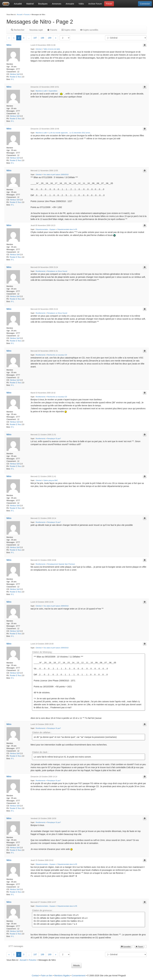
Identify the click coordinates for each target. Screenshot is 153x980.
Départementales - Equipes (46, 229)
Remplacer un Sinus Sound (57, 271)
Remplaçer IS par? (54, 439)
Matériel (30, 4)
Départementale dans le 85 (67, 229)
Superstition (53, 91)
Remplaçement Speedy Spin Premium (61, 564)
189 (50, 38)
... (29, 38)
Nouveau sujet (36, 30)
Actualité (18, 4)
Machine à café (41, 91)
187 (35, 38)
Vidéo (81, 4)
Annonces (57, 4)
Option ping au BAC (51, 480)
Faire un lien (47, 976)
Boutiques (43, 4)
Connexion (145, 4)
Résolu (77, 966)
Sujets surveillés (89, 30)
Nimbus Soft (15, 74)
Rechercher (18, 30)
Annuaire (70, 4)
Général (39, 49)
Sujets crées (69, 30)
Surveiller (126, 947)
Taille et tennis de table (52, 49)
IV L (12, 79)
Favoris (52, 30)
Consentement (79, 976)
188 (42, 38)
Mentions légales (62, 976)
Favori (139, 947)
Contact (35, 976)
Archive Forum (95, 4)
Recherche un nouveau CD (57, 355)
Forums (27, 14)
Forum (109, 4)
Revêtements (40, 271)
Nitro (9, 45)
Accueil (20, 14)
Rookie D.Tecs (16, 77)
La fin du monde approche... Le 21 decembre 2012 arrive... (70, 133)
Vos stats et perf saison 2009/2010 (56, 175)
